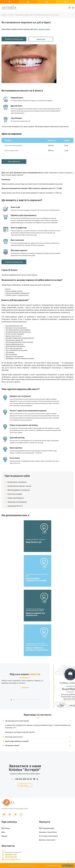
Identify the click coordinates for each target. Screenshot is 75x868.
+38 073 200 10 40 (11, 857)
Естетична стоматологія (48, 836)
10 (34, 700)
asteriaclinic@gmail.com (12, 859)
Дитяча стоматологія (47, 840)
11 (37, 700)
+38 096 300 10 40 (22, 779)
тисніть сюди (44, 29)
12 (39, 700)
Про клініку (6, 828)
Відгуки (4, 836)
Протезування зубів (46, 828)
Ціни (3, 832)
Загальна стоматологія (48, 832)
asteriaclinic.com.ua (28, 865)
